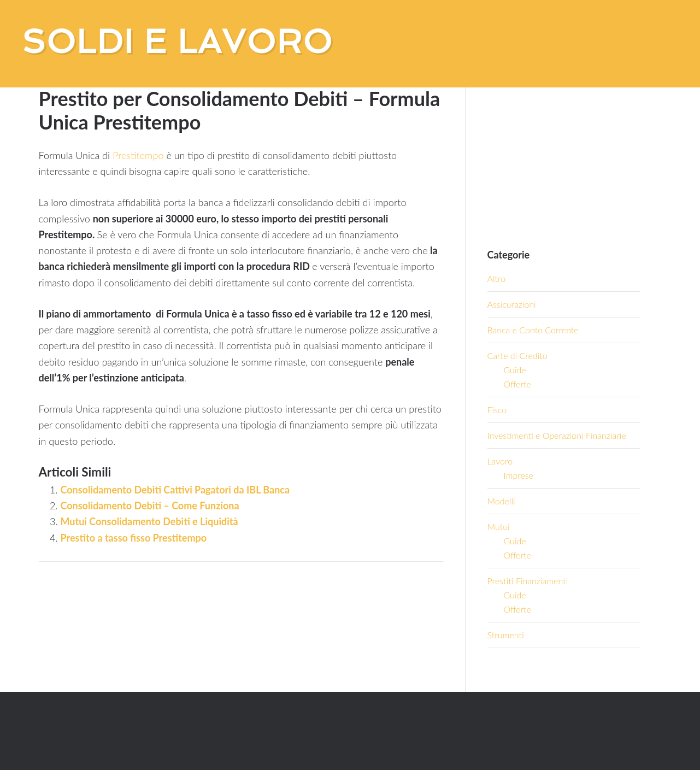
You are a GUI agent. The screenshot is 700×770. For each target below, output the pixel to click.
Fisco (497, 410)
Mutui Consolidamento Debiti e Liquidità (149, 521)
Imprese (519, 475)
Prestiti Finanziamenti (528, 581)
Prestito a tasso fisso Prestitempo (134, 538)
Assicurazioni (512, 304)
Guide (515, 370)
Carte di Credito (517, 355)
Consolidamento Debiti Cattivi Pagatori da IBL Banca (175, 490)
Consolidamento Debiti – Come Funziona (150, 506)
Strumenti (506, 635)
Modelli (501, 501)
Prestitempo (138, 155)
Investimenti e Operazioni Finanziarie (557, 435)
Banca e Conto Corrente (533, 330)
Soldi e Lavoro (177, 42)
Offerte (517, 384)
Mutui (499, 527)
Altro (497, 278)
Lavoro (500, 461)
